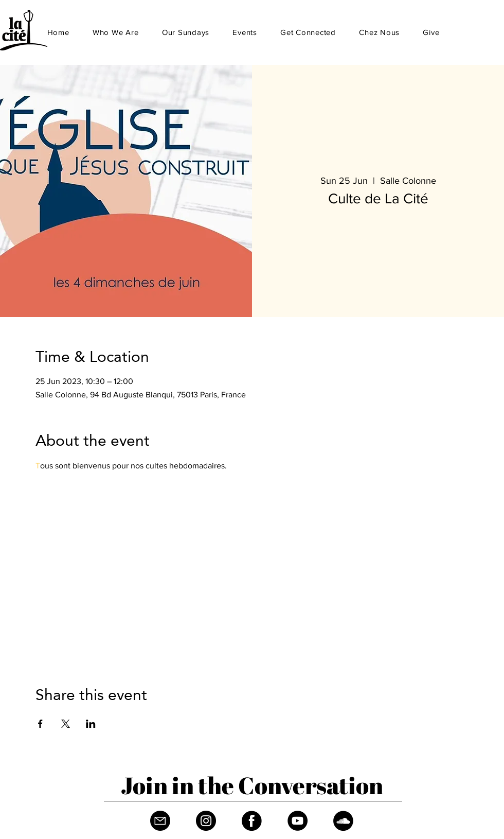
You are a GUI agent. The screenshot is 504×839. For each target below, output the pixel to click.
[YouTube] (298, 821)
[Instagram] (206, 821)
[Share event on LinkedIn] (91, 724)
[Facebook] (252, 821)
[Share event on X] (66, 724)
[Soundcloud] (343, 821)
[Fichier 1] (160, 821)
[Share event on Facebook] (40, 724)
